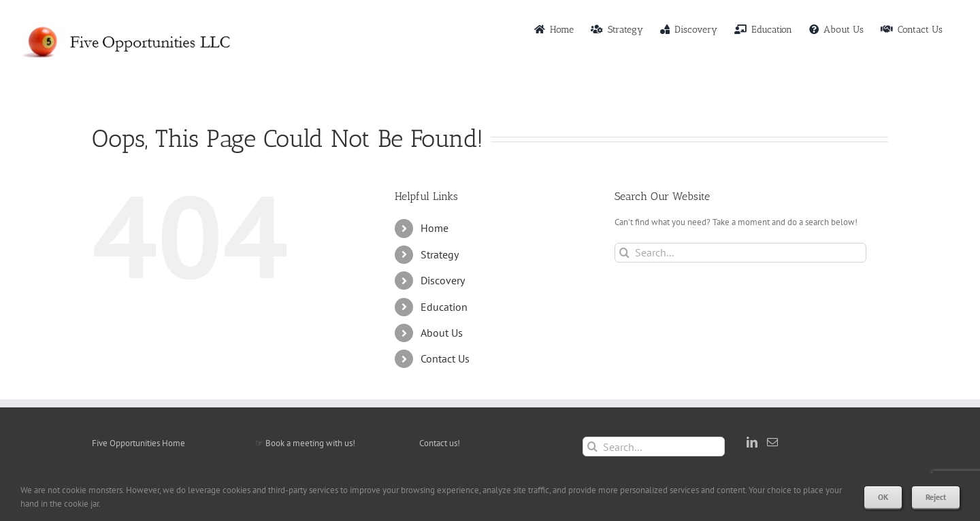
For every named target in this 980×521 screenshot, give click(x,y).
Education (444, 307)
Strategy (440, 254)
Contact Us (445, 358)
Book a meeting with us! (310, 443)
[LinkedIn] (752, 442)
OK (883, 497)
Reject (936, 497)
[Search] (624, 253)
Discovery (443, 280)
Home (435, 228)
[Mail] (772, 442)
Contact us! (440, 443)
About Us (442, 333)
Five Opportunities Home (138, 443)
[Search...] (740, 253)
